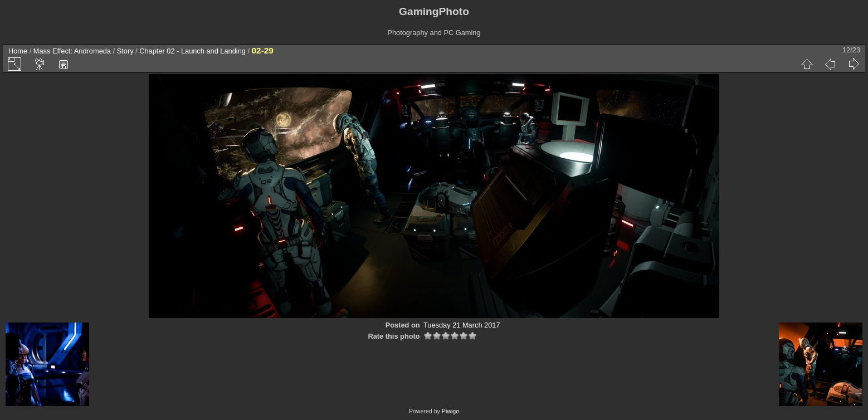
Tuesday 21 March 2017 (462, 325)
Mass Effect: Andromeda (72, 51)
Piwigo (450, 411)
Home (18, 51)
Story (125, 51)
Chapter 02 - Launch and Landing (192, 51)
